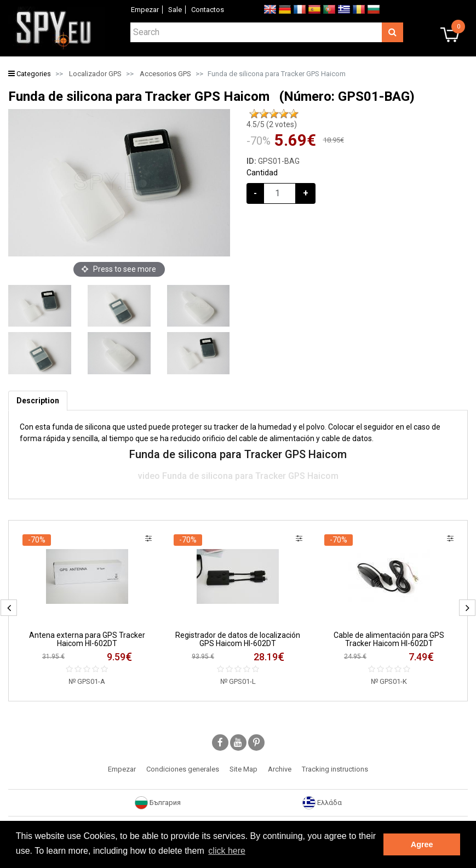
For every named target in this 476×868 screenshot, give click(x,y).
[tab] (38, 401)
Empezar (145, 10)
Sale (175, 10)
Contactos (208, 10)
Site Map (243, 769)
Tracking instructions (335, 769)
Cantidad (262, 173)
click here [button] (227, 851)
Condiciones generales (183, 769)
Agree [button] (422, 844)
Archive (280, 769)
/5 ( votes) (272, 124)
